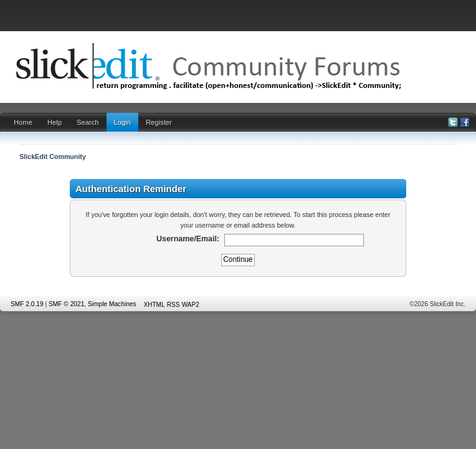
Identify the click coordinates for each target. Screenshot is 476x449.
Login (122, 122)
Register (159, 122)
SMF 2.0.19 (27, 304)
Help (55, 122)
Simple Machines (112, 304)
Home (23, 122)
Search (88, 122)
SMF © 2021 (66, 304)
